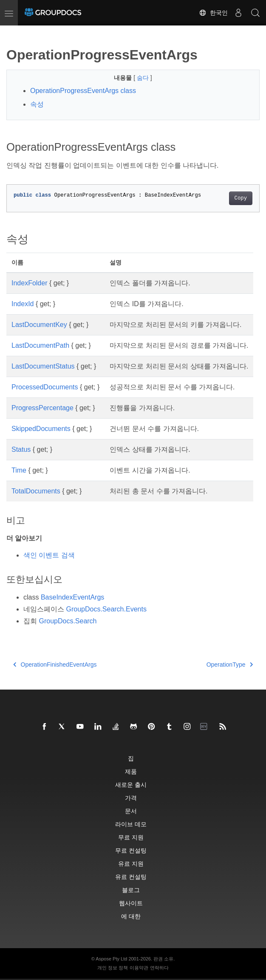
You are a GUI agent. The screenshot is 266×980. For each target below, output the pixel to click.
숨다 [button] (144, 78)
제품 (131, 771)
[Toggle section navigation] (14, 33)
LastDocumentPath (40, 345)
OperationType (230, 665)
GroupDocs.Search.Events (106, 609)
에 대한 (131, 916)
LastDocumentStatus (43, 366)
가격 (131, 798)
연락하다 (159, 968)
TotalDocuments (36, 491)
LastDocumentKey (39, 325)
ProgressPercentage (42, 408)
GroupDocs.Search (68, 621)
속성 (37, 104)
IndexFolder (30, 283)
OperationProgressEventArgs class (83, 91)
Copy (241, 198)
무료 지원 (131, 837)
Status (21, 449)
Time (19, 470)
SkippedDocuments (41, 429)
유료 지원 (131, 863)
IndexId (23, 304)
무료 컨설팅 (131, 850)
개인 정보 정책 (113, 968)
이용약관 (139, 968)
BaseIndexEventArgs (72, 597)
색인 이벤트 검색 (49, 555)
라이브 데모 (131, 824)
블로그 (131, 890)
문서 (131, 811)
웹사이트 (131, 903)
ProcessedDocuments (45, 387)
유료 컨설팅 (131, 877)
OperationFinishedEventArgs (55, 665)
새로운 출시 (131, 784)
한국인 (213, 13)
